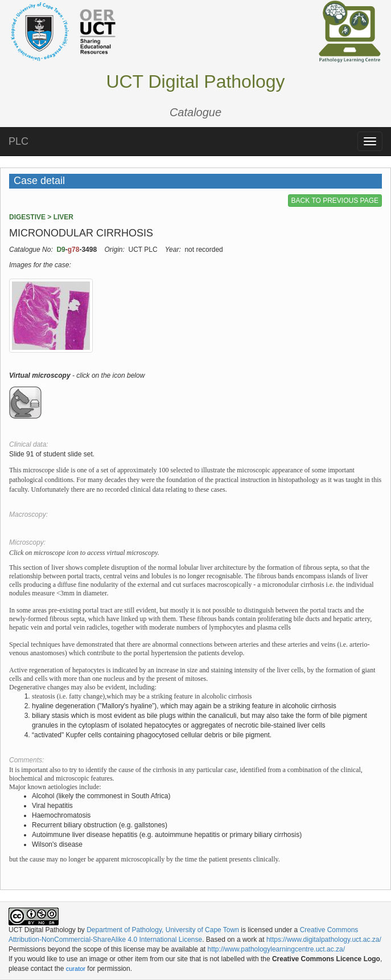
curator (76, 969)
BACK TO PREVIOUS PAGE (335, 201)
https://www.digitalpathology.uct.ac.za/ (324, 940)
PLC (18, 141)
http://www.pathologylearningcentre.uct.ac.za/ (276, 949)
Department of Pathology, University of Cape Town (163, 930)
